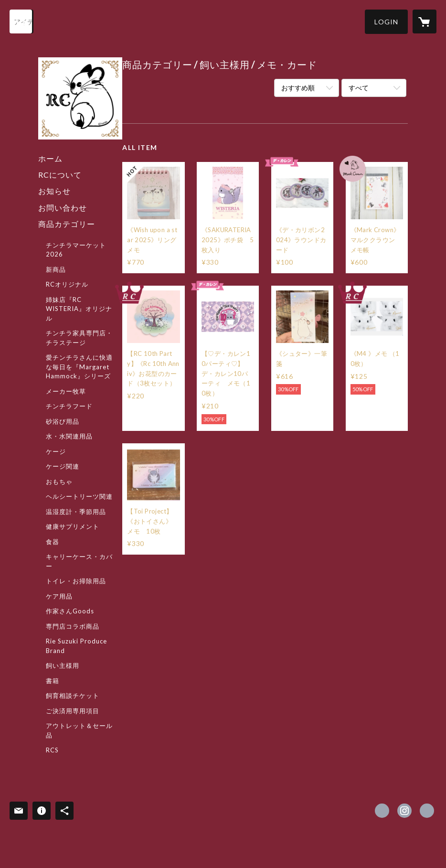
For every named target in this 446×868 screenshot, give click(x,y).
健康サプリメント (73, 526)
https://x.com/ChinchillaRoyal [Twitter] (382, 811)
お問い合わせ (63, 208)
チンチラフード (69, 406)
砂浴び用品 (63, 421)
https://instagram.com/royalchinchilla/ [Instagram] (404, 811)
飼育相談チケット (73, 696)
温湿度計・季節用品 (76, 512)
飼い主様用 (63, 665)
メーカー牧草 (66, 391)
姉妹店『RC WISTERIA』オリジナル (79, 309)
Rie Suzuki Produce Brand (76, 646)
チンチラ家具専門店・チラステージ (79, 338)
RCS (52, 750)
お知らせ (54, 191)
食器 (53, 542)
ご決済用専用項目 (73, 711)
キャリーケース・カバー (79, 561)
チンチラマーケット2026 (76, 250)
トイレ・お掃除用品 (76, 581)
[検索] (21, 21)
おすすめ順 (298, 88)
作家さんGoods (70, 611)
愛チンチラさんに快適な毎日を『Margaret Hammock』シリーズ (79, 367)
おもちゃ (59, 482)
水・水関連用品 (69, 436)
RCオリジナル (67, 284)
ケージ (56, 451)
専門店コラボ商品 (73, 626)
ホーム (50, 158)
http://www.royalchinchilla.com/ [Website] (427, 811)
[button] (386, 22)
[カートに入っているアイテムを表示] (425, 21)
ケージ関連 (63, 466)
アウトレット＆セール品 (79, 730)
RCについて (60, 175)
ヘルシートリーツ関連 (79, 496)
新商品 (56, 269)
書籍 (53, 681)
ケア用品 (59, 596)
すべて (359, 88)
